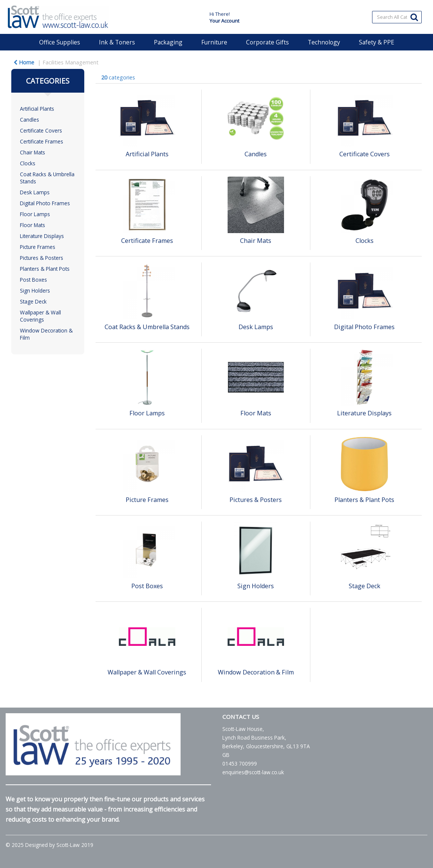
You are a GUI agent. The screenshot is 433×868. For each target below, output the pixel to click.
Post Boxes (33, 280)
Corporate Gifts (267, 42)
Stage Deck (33, 301)
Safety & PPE (377, 42)
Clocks (28, 163)
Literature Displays (42, 236)
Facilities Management (71, 62)
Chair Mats (33, 152)
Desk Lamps (35, 192)
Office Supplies (60, 42)
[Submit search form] (414, 17)
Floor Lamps (35, 214)
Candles (30, 120)
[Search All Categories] (397, 17)
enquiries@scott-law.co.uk (253, 772)
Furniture (214, 42)
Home (24, 62)
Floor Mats (33, 225)
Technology (324, 42)
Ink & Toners (117, 42)
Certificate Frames (42, 141)
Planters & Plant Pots (45, 269)
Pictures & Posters (42, 258)
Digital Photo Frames (45, 203)
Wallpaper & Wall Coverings (40, 316)
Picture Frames (38, 247)
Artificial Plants (37, 109)
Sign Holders (35, 291)
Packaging (168, 42)
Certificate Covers (41, 130)
